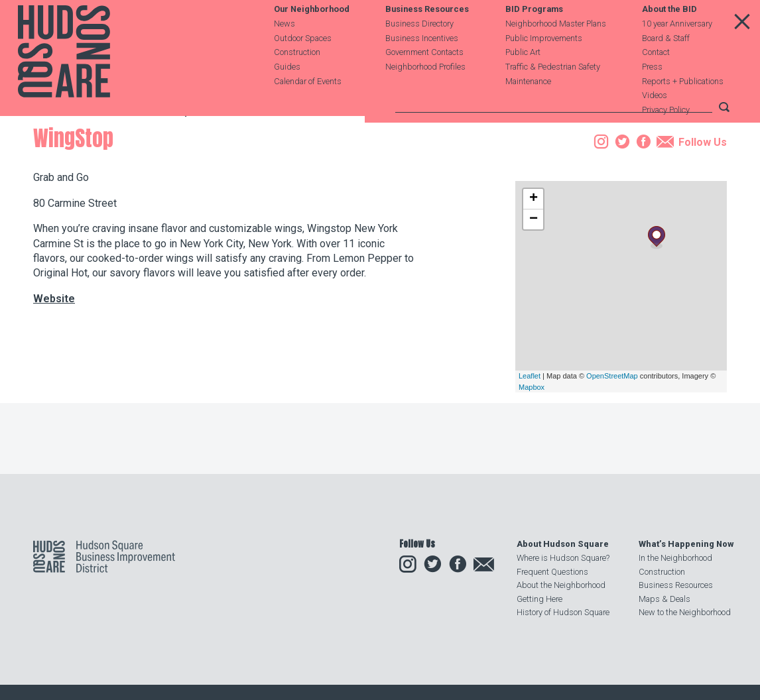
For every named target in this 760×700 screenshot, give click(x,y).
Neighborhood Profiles (425, 94)
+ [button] (534, 274)
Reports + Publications (683, 109)
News (285, 51)
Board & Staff (666, 66)
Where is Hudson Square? (563, 558)
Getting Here (539, 599)
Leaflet (530, 451)
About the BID (669, 37)
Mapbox (532, 462)
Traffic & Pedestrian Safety (553, 94)
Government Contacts (424, 81)
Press (652, 94)
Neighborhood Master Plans (556, 51)
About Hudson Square (563, 544)
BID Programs (534, 37)
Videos (655, 124)
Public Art (523, 81)
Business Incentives (422, 66)
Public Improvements (544, 66)
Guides (287, 94)
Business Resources (427, 37)
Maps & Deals (665, 599)
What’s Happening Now (686, 544)
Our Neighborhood (312, 37)
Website (54, 373)
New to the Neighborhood (685, 612)
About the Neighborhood (561, 585)
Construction (297, 81)
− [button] (534, 294)
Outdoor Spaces (303, 66)
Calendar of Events (308, 109)
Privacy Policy (666, 138)
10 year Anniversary (677, 51)
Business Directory (419, 51)
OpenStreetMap (612, 451)
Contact (656, 81)
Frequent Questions (552, 572)
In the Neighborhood (675, 558)
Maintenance (528, 109)
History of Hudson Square (563, 612)
